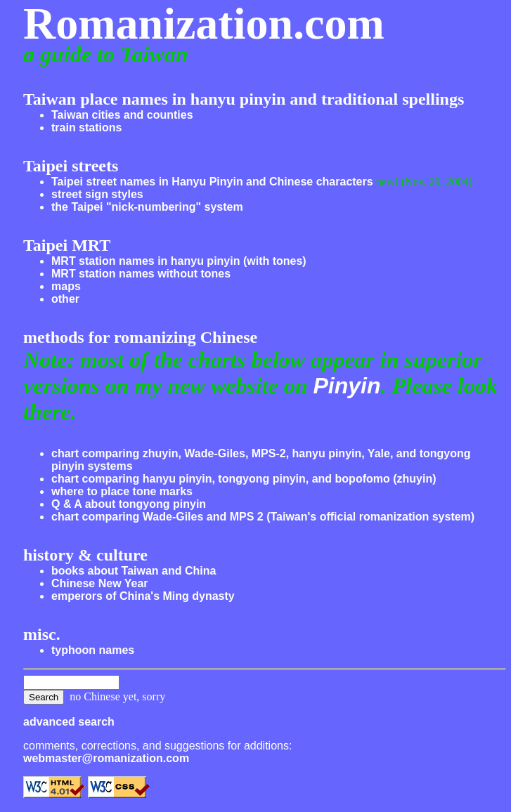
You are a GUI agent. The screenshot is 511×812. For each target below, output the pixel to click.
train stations (86, 127)
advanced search (69, 722)
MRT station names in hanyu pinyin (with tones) (179, 261)
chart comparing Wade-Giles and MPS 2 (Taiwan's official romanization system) (263, 517)
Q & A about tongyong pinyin (129, 504)
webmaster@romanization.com (106, 758)
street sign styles (97, 194)
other (65, 299)
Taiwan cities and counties (122, 115)
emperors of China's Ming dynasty (143, 596)
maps (66, 286)
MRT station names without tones (141, 274)
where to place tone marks (122, 491)
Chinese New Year (100, 583)
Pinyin (347, 386)
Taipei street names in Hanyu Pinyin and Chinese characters (212, 182)
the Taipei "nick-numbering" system (147, 207)
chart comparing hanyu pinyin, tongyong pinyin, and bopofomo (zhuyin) (244, 479)
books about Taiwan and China (134, 571)
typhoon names (93, 650)
